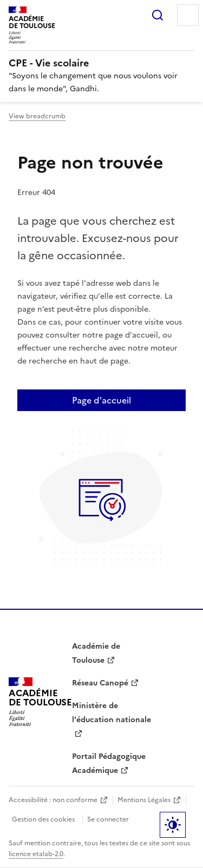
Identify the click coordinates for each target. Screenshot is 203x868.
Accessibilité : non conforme (53, 800)
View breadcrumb (37, 116)
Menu (188, 15)
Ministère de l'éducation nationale (112, 713)
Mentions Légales (144, 800)
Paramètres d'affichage (173, 825)
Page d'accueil (101, 400)
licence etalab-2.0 (36, 854)
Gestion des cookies (43, 819)
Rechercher (158, 15)
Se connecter (108, 819)
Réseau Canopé (100, 683)
